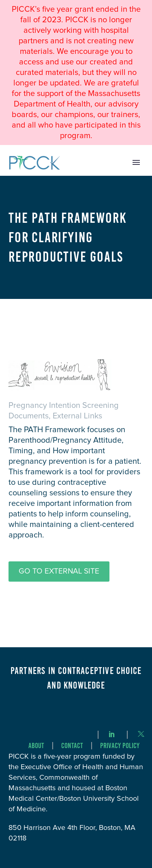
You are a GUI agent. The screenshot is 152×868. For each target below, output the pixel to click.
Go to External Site (59, 571)
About (36, 746)
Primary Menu (136, 162)
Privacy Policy (120, 746)
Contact (72, 746)
